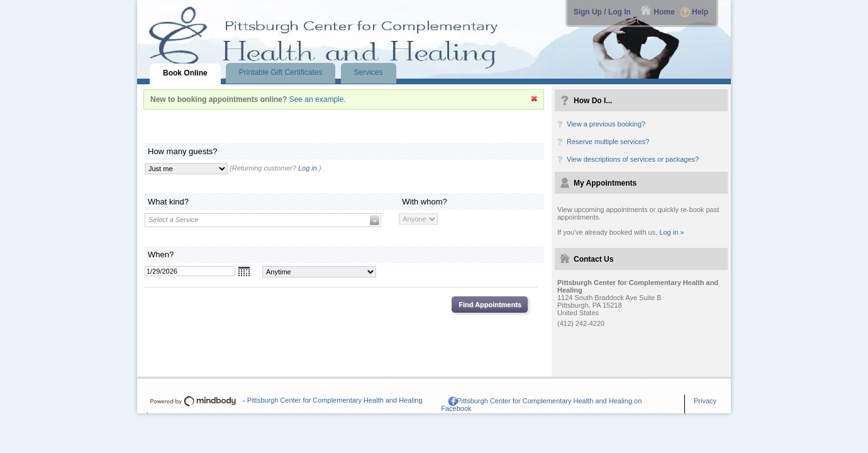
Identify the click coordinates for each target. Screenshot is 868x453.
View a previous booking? (606, 124)
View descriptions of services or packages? (633, 159)
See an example (317, 99)
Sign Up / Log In (602, 12)
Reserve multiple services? (608, 142)
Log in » (671, 232)
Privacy (705, 401)
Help (700, 12)
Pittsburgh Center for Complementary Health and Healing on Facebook (541, 405)
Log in (308, 168)
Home (664, 12)
